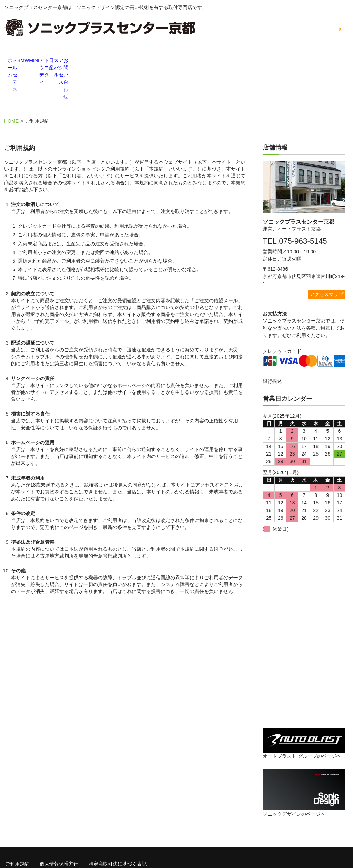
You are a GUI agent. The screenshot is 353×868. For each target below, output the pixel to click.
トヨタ (194, 61)
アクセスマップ (326, 256)
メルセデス (56, 61)
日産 (228, 61)
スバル (263, 61)
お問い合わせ (332, 61)
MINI (125, 61)
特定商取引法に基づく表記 (118, 824)
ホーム (21, 61)
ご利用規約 (17, 824)
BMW (90, 61)
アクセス (297, 61)
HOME (11, 83)
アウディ (159, 61)
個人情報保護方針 (59, 824)
